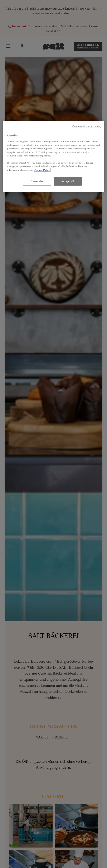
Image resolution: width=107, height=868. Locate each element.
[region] (53, 157)
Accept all (68, 181)
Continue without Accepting (87, 126)
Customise (37, 181)
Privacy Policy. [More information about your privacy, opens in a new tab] (42, 170)
